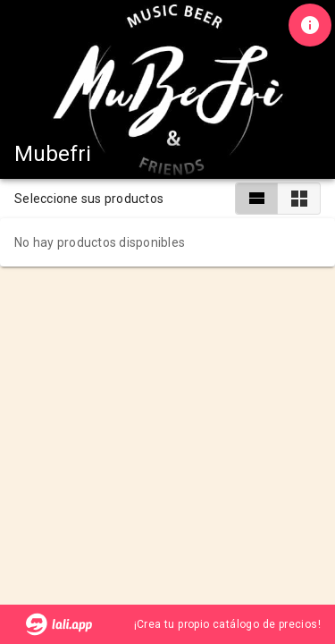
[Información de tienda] (310, 25)
